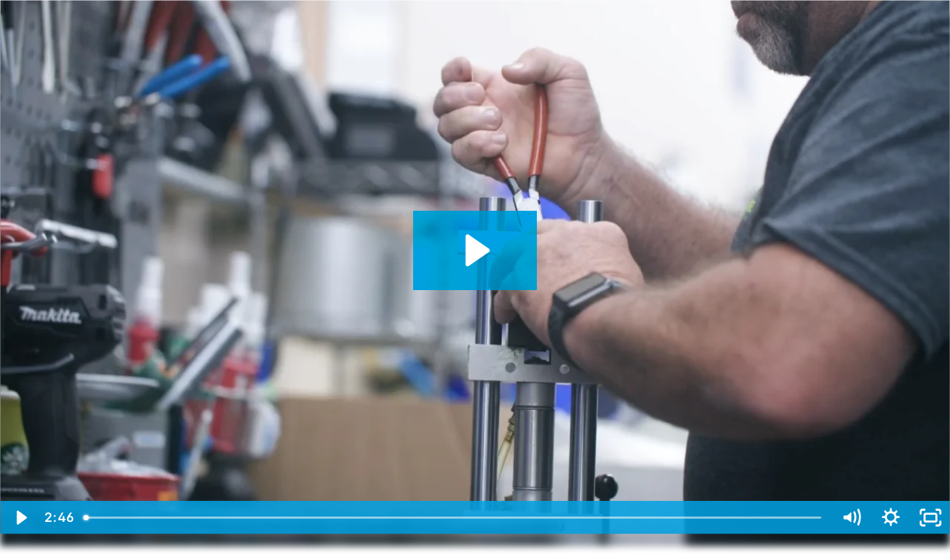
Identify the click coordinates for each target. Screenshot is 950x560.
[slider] (454, 518)
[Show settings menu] (890, 518)
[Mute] (851, 518)
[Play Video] (20, 518)
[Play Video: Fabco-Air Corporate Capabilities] (475, 250)
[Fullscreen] (930, 518)
